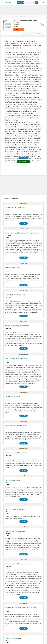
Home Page (15, 17)
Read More (24, 223)
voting (30, 136)
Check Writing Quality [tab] (37, 33)
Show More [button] (24, 158)
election (40, 129)
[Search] (36, 2)
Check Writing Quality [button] (23, 162)
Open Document (18, 29)
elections (29, 122)
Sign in (44, 2)
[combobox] (21, 2)
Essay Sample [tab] (27, 33)
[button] (3, 2)
